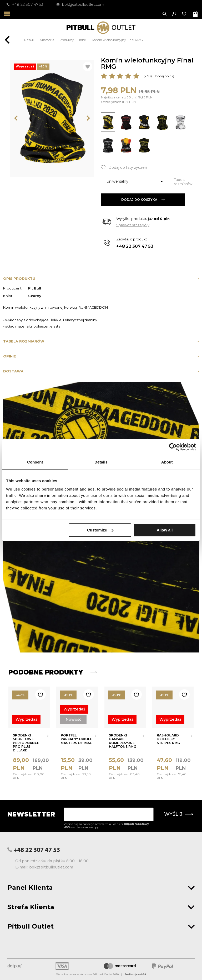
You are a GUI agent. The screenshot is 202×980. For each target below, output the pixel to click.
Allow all (165, 530)
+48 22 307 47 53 (25, 4)
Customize (100, 530)
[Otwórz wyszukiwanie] (165, 14)
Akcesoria (47, 40)
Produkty (67, 40)
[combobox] (135, 182)
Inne (83, 40)
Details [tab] (101, 462)
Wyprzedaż (26, 719)
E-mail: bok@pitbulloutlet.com (44, 867)
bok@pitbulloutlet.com (80, 4)
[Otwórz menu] (7, 14)
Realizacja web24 (135, 974)
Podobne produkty (53, 672)
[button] (175, 14)
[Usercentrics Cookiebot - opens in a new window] (173, 447)
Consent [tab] (35, 462)
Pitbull (30, 40)
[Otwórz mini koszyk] (196, 14)
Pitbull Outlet (101, 926)
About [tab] (167, 462)
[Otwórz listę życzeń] (185, 14)
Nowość (74, 719)
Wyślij (179, 814)
